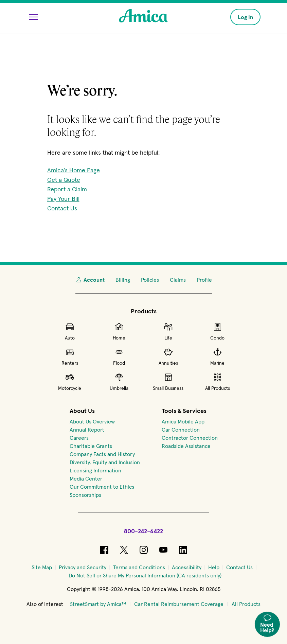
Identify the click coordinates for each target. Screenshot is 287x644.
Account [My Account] (90, 280)
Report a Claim (67, 189)
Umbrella (119, 382)
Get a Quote (64, 180)
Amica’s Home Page (74, 170)
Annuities (168, 356)
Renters (70, 356)
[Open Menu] (34, 17)
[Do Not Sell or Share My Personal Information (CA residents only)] (145, 575)
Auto (70, 331)
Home (119, 331)
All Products (218, 382)
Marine (217, 356)
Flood (119, 356)
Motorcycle (70, 382)
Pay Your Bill (63, 199)
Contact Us (62, 208)
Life (168, 331)
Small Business (168, 382)
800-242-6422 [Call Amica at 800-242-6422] (143, 531)
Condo (217, 331)
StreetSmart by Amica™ (98, 604)
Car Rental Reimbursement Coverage (179, 604)
